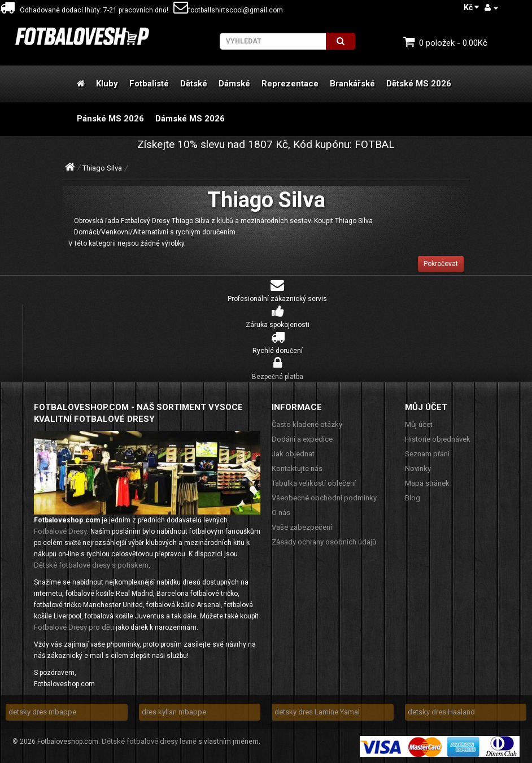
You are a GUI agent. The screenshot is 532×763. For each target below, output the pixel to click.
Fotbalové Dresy (60, 531)
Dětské (194, 84)
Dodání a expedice (302, 439)
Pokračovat (441, 264)
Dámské (234, 84)
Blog (413, 498)
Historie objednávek (438, 439)
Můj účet (419, 424)
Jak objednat (293, 454)
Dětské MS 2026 (419, 84)
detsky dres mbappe (42, 712)
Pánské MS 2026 (110, 119)
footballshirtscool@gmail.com (228, 10)
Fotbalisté (149, 84)
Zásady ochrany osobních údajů (324, 542)
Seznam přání (427, 454)
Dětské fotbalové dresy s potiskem (91, 565)
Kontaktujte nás (297, 468)
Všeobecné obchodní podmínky (324, 498)
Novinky (418, 468)
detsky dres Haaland (441, 712)
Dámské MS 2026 (190, 119)
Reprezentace (290, 84)
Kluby (107, 84)
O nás (281, 513)
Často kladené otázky (307, 424)
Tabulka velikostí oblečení (314, 483)
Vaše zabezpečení (302, 527)
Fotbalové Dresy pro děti (74, 627)
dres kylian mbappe (174, 712)
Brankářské (352, 84)
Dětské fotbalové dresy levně (149, 741)
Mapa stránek (427, 483)
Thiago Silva (102, 168)
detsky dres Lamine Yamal (317, 712)
